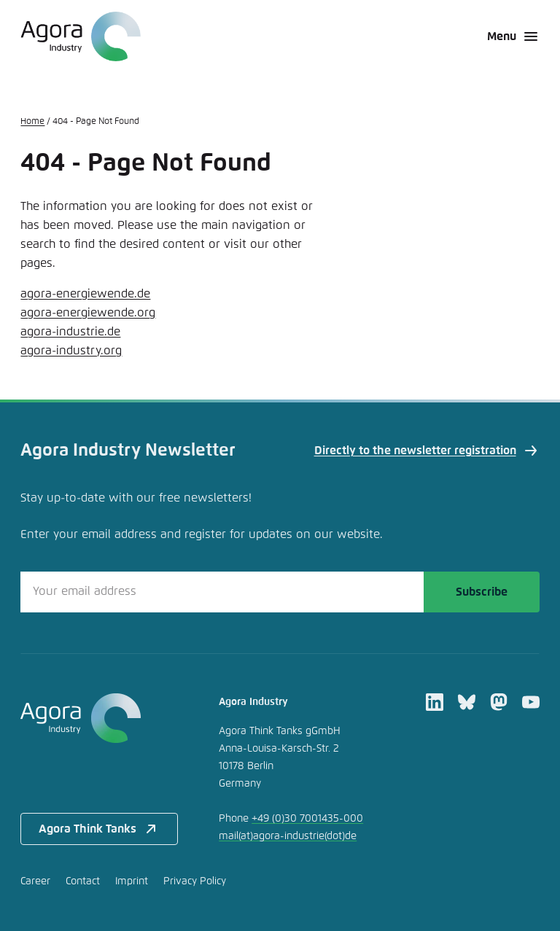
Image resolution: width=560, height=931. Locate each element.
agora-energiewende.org (88, 313)
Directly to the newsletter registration (427, 451)
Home (32, 122)
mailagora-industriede (288, 836)
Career (35, 881)
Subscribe (482, 592)
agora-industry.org (71, 351)
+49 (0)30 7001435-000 (307, 819)
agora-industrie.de (70, 332)
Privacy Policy (195, 881)
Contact (83, 881)
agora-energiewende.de (85, 294)
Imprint (132, 881)
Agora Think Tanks (99, 829)
